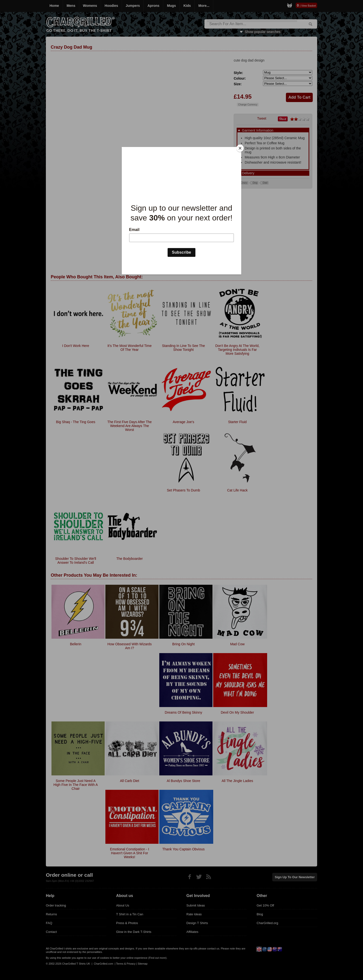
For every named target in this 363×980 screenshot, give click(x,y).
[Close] (240, 148)
